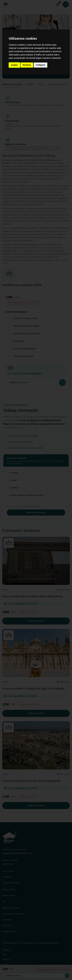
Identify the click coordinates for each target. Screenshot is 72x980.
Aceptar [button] (14, 65)
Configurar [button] (40, 65)
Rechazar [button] (27, 65)
